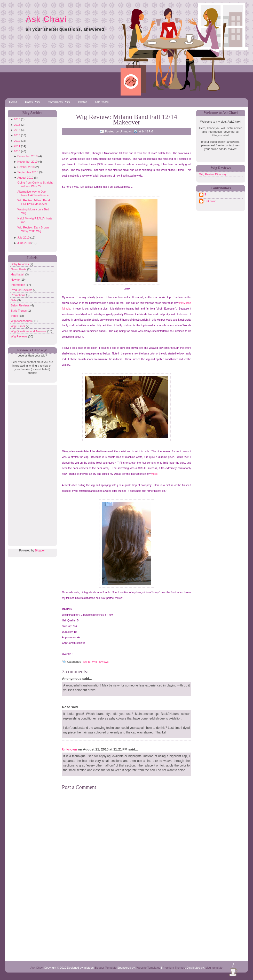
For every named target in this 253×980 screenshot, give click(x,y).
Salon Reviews (21, 305)
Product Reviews (22, 290)
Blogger (40, 550)
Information (18, 285)
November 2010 (27, 162)
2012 (17, 141)
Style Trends (19, 311)
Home (13, 102)
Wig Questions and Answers (29, 331)
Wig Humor (18, 326)
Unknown (70, 749)
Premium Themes (174, 968)
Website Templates (148, 968)
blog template (214, 968)
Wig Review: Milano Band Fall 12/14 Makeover (127, 120)
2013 (17, 135)
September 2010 (28, 172)
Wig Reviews (19, 336)
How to (16, 280)
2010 (17, 151)
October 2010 (26, 167)
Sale (14, 300)
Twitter (82, 102)
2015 (17, 125)
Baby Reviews (20, 264)
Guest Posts (19, 269)
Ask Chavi (46, 19)
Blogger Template (105, 968)
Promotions (18, 295)
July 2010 (23, 238)
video (154, 474)
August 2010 (25, 178)
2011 (17, 146)
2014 (17, 130)
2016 (17, 119)
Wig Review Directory (213, 174)
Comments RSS (59, 102)
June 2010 (24, 243)
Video (15, 316)
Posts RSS (33, 102)
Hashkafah (18, 274)
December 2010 (27, 156)
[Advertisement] (31, 463)
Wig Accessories (22, 321)
